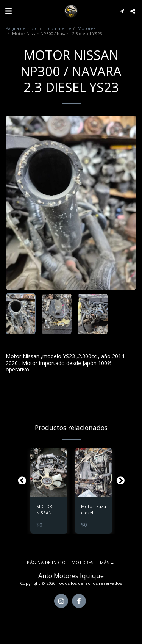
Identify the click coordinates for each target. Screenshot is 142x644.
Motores (87, 28)
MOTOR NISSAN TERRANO (46, 510)
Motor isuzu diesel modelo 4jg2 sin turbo (94, 510)
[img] (49, 473)
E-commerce (58, 28)
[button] (8, 11)
